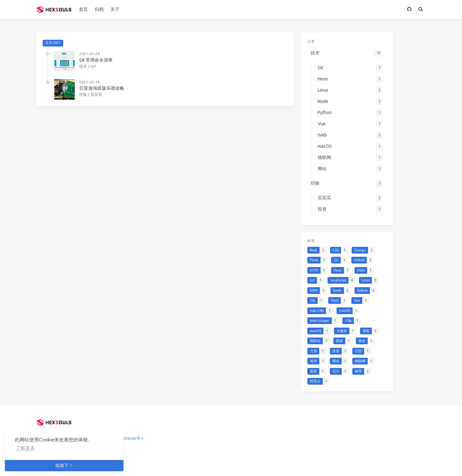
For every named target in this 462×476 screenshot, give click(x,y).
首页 (83, 9)
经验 (83, 94)
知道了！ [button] (64, 465)
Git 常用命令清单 (96, 60)
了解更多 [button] (25, 448)
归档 (99, 9)
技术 (83, 66)
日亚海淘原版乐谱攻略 (102, 88)
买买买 (96, 94)
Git (93, 66)
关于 (115, 9)
